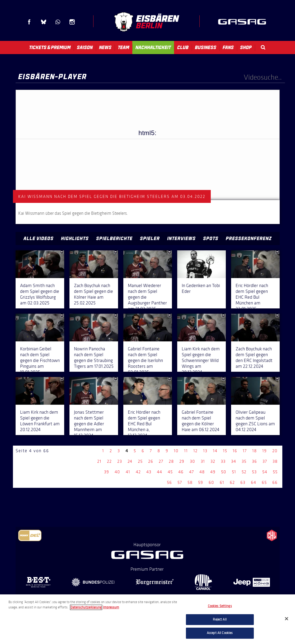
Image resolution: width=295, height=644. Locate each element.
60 (211, 482)
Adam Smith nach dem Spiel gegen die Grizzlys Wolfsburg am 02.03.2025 (40, 294)
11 (186, 451)
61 (222, 482)
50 (224, 472)
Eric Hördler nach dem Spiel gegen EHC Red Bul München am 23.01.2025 (252, 297)
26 (151, 461)
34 (234, 461)
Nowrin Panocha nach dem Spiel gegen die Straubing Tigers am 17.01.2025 (94, 357)
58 (190, 482)
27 (161, 461)
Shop (246, 47)
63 (243, 482)
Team (123, 47)
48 (202, 472)
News (105, 47)
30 (193, 461)
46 (181, 472)
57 (180, 482)
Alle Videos (39, 238)
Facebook (29, 22)
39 (107, 472)
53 (254, 472)
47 (191, 472)
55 (275, 472)
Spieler (150, 238)
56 (169, 482)
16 (235, 451)
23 (120, 461)
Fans (228, 47)
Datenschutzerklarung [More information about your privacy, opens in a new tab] (86, 607)
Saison (85, 47)
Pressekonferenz (249, 238)
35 (244, 461)
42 (138, 472)
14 (215, 451)
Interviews (181, 238)
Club (183, 47)
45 (170, 472)
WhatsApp (58, 22)
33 (223, 461)
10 (176, 451)
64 (254, 482)
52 (244, 472)
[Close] (287, 619)
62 (232, 482)
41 (128, 472)
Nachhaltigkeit (153, 47)
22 (109, 461)
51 (234, 472)
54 (265, 472)
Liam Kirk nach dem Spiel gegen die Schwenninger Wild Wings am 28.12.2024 (201, 360)
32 (213, 461)
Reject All (220, 619)
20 (275, 451)
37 (265, 461)
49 (213, 472)
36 (254, 461)
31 (203, 461)
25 (140, 461)
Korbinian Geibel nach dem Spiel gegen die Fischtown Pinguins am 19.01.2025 (40, 360)
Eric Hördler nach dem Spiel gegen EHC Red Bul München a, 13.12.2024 (144, 424)
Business (206, 47)
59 (201, 482)
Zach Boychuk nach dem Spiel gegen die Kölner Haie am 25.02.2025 (93, 294)
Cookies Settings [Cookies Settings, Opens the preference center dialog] (220, 606)
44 (160, 472)
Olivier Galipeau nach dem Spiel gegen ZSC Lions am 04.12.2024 (255, 421)
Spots (211, 238)
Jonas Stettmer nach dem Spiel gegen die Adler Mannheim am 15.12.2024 (89, 424)
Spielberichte (114, 238)
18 (254, 451)
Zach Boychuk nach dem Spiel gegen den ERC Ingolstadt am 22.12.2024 (254, 357)
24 (130, 461)
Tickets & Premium (50, 47)
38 (275, 461)
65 (264, 482)
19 (264, 451)
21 (99, 461)
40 (117, 472)
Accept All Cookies (220, 633)
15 (225, 451)
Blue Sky (44, 22)
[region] (147, 619)
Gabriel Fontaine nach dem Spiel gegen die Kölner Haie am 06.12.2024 (201, 421)
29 (182, 461)
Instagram (72, 22)
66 (275, 482)
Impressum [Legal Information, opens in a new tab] (111, 607)
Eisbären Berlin (147, 22)
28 (171, 461)
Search (263, 47)
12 (195, 451)
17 (245, 451)
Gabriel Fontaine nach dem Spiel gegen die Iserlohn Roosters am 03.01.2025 (145, 360)
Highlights (75, 238)
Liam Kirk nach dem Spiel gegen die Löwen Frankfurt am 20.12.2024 (40, 421)
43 (149, 472)
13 (205, 451)
